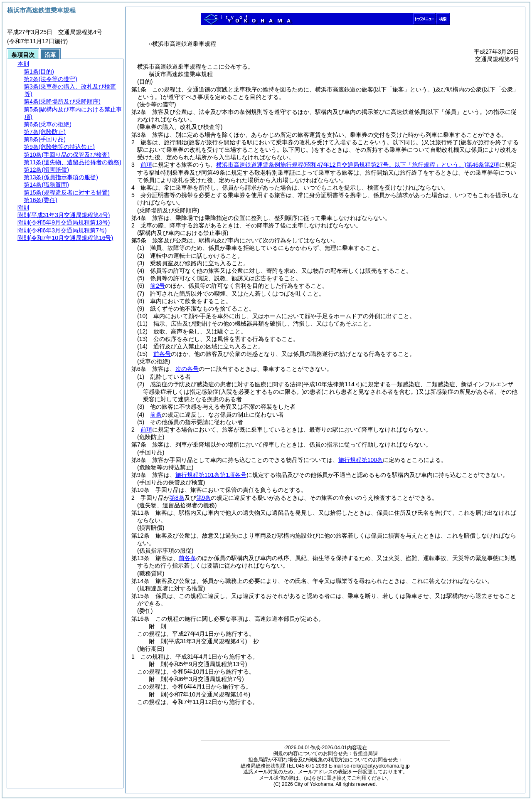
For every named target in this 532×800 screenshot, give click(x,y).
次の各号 (187, 369)
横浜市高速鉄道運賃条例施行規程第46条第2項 (358, 165)
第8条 (177, 498)
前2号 (158, 286)
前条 (156, 415)
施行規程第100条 (361, 460)
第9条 (204, 498)
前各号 (162, 354)
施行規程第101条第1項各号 (211, 475)
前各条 (187, 558)
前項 (146, 165)
